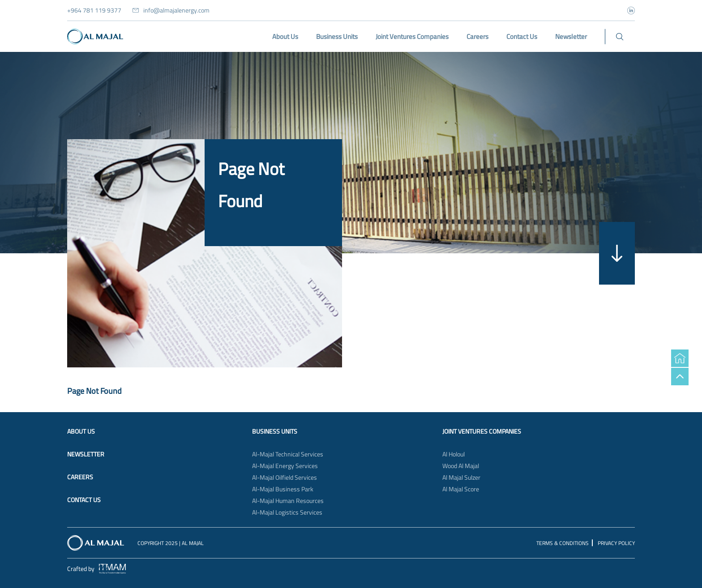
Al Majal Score (461, 489)
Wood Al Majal (461, 466)
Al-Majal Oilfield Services (285, 477)
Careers (80, 477)
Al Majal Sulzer (461, 477)
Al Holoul (454, 454)
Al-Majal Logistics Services (287, 512)
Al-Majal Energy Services (285, 466)
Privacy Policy (616, 543)
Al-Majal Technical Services (288, 454)
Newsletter (86, 454)
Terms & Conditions (563, 543)
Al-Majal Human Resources (288, 501)
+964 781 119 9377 (94, 10)
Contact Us (84, 500)
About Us (81, 431)
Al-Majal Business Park (283, 489)
